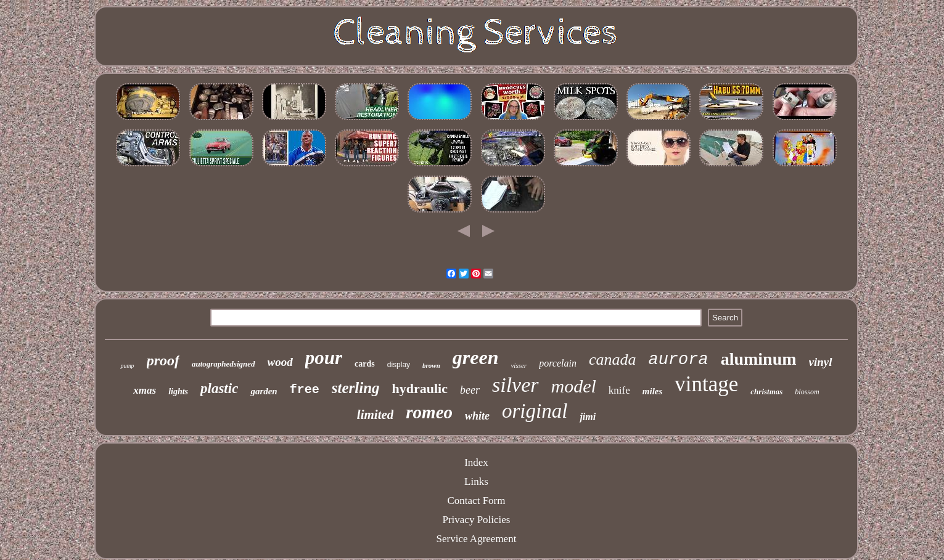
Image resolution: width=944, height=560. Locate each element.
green (476, 357)
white (477, 416)
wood (280, 362)
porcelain (558, 363)
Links (476, 481)
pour (324, 358)
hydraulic (420, 388)
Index (476, 462)
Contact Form (477, 501)
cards (365, 364)
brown (431, 365)
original (535, 411)
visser (519, 365)
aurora (678, 360)
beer (470, 390)
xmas (145, 390)
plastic (219, 388)
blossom (807, 392)
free (305, 390)
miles (653, 391)
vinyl (821, 362)
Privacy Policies (476, 520)
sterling (356, 388)
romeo (429, 412)
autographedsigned (224, 364)
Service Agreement (477, 539)
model (574, 386)
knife (619, 390)
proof (163, 360)
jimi (588, 417)
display (399, 365)
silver (515, 385)
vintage (706, 384)
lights (178, 392)
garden (264, 391)
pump (127, 366)
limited (376, 415)
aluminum (759, 359)
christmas (766, 392)
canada (613, 359)
